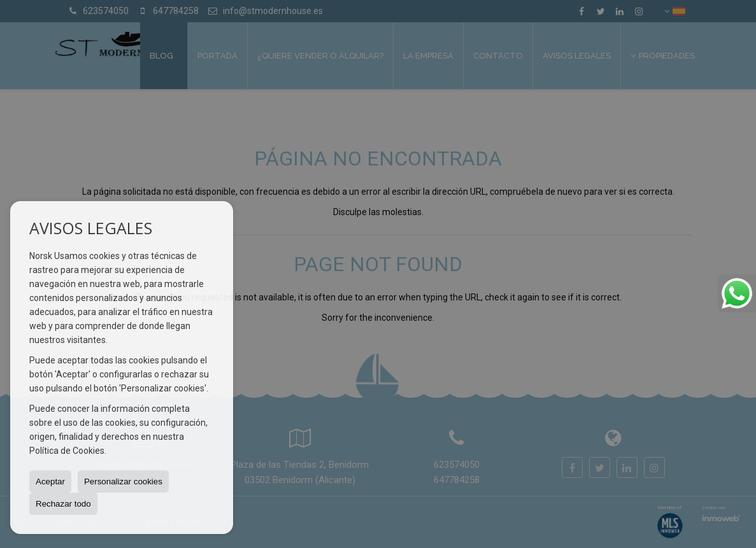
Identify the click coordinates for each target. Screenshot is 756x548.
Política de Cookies (67, 451)
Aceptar (50, 481)
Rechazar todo (63, 504)
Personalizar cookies (123, 481)
